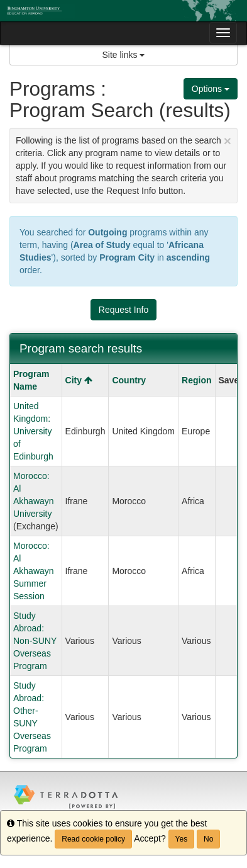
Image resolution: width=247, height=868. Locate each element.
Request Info (123, 310)
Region (196, 380)
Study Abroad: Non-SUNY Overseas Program (35, 641)
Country (129, 380)
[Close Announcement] (228, 141)
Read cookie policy (93, 839)
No (208, 839)
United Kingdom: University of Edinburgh (33, 431)
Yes (182, 839)
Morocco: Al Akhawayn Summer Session (34, 571)
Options (211, 89)
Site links (124, 55)
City (79, 380)
